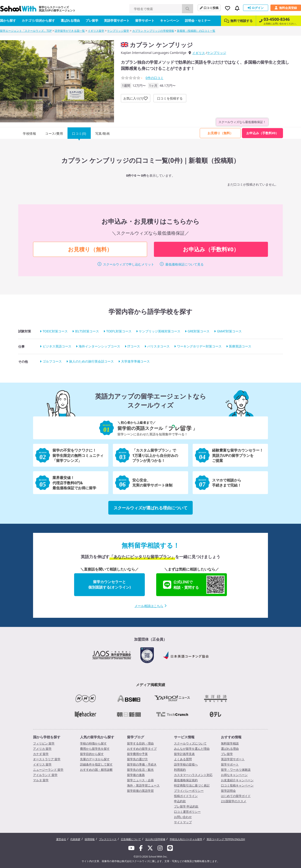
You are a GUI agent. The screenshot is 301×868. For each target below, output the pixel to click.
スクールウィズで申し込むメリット (129, 264)
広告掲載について (131, 839)
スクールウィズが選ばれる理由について (150, 508)
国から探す (8, 20)
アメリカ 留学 (42, 749)
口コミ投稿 (209, 8)
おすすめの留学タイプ (142, 749)
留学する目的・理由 (140, 743)
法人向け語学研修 (155, 839)
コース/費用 (54, 133)
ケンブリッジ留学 (118, 31)
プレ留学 (92, 20)
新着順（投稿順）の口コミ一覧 (196, 31)
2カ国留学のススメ (234, 801)
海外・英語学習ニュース (143, 785)
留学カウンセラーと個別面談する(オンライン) (110, 584)
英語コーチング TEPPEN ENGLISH (226, 839)
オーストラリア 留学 (47, 759)
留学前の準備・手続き (142, 764)
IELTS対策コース (87, 331)
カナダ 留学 (41, 754)
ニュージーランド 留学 (48, 770)
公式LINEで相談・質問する (194, 585)
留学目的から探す (92, 754)
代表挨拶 (75, 839)
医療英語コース (240, 346)
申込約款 (180, 801)
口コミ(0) (79, 133)
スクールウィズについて (190, 743)
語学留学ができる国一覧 (70, 31)
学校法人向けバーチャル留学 (186, 839)
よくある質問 (183, 759)
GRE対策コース (199, 331)
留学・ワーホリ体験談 (236, 770)
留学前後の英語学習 (140, 791)
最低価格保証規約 (186, 780)
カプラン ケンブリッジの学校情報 (153, 31)
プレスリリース (108, 839)
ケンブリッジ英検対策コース (160, 331)
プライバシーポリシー (189, 791)
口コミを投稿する (170, 98)
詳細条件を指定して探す (96, 764)
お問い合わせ (183, 817)
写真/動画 (103, 133)
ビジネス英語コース (57, 346)
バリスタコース (158, 346)
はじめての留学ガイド (236, 796)
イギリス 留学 (42, 764)
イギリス (199, 53)
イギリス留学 (96, 31)
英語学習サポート (117, 20)
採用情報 (90, 839)
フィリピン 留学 (44, 743)
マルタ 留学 (41, 780)
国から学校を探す (47, 737)
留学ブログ (136, 737)
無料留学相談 (230, 743)
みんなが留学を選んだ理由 (192, 749)
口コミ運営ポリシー (187, 812)
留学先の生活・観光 (140, 770)
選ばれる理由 (70, 20)
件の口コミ (154, 78)
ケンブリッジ (217, 53)
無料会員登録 (286, 8)
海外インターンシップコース (99, 346)
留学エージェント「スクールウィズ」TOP (26, 31)
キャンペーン (170, 20)
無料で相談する (238, 21)
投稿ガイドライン (186, 796)
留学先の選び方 (137, 759)
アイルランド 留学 (45, 775)
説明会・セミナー (198, 20)
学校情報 (29, 133)
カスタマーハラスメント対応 (193, 775)
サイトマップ (183, 822)
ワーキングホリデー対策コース (199, 346)
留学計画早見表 (184, 754)
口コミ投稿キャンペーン (237, 785)
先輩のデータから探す (95, 759)
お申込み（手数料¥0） (262, 133)
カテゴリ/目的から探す (38, 20)
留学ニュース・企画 (140, 780)
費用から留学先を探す (95, 749)
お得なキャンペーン (234, 775)
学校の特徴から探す (93, 743)
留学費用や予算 (137, 754)
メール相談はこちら (150, 606)
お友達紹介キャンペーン (237, 780)
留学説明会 (228, 791)
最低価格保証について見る (184, 264)
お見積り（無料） (220, 133)
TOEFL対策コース (119, 331)
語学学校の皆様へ (186, 764)
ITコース (134, 346)
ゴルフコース (52, 361)
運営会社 (61, 839)
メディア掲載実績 (150, 685)
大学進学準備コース (135, 361)
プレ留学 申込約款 (186, 806)
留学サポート (145, 20)
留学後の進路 (136, 775)
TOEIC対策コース (55, 331)
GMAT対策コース (229, 331)
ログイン (256, 8)
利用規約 (180, 770)
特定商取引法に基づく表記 (192, 785)
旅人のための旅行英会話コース (91, 361)
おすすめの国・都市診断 (96, 770)
